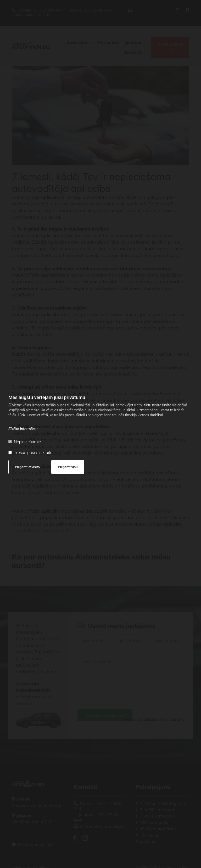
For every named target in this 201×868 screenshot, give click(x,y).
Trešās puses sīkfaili (30, 453)
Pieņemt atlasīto (27, 467)
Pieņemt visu (68, 467)
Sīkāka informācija (23, 429)
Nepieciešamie (25, 442)
